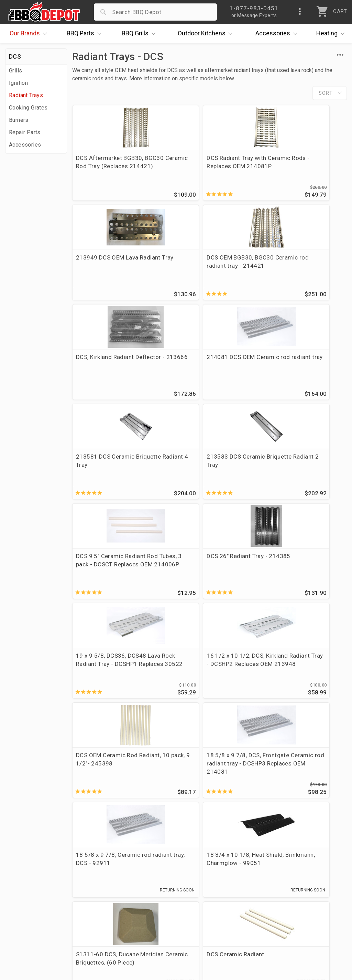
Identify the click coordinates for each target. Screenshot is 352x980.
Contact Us (24, 921)
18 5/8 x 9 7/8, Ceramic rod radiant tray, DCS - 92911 (300, 568)
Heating (332, 34)
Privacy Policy (139, 911)
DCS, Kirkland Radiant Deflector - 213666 (198, 263)
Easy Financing (29, 891)
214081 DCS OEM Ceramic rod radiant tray (299, 263)
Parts (86, 34)
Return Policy (138, 872)
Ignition (18, 83)
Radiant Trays (26, 95)
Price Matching (29, 862)
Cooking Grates (28, 108)
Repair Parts (25, 132)
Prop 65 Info (137, 901)
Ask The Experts (316, 803)
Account (132, 862)
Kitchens (207, 34)
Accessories (278, 34)
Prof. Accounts (29, 911)
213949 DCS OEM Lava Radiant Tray (294, 162)
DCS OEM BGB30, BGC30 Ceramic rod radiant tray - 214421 (111, 267)
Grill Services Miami (147, 891)
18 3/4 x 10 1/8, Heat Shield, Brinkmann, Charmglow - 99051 (115, 676)
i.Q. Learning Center (36, 872)
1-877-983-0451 (257, 873)
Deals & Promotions (36, 881)
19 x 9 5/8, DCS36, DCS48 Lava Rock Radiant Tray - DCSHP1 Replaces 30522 (204, 469)
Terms (129, 921)
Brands (30, 34)
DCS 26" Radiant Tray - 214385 (106, 465)
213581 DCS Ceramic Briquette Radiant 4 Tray (109, 364)
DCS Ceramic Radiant (291, 667)
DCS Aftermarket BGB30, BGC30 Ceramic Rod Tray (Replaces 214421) (110, 166)
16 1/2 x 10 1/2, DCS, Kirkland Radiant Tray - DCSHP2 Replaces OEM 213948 (294, 473)
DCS (15, 56)
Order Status (138, 852)
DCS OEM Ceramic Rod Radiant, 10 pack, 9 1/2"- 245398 (109, 572)
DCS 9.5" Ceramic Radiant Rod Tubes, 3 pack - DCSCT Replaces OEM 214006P (299, 368)
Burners (19, 120)
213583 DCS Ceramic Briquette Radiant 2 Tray (202, 364)
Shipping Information (149, 881)
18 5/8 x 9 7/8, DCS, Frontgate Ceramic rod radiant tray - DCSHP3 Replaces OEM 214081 (200, 576)
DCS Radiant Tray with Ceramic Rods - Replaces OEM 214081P (203, 166)
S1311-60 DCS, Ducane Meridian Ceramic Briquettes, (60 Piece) (208, 676)
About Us (21, 852)
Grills (140, 34)
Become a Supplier (34, 901)
